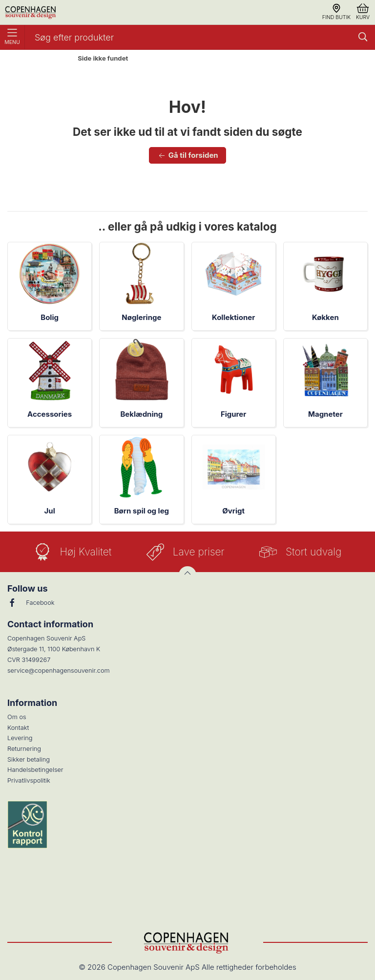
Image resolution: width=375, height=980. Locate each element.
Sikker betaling (29, 759)
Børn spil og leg (142, 511)
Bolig (50, 317)
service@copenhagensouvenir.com (59, 671)
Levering (20, 738)
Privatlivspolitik (29, 780)
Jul (50, 511)
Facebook (31, 603)
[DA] (31, 12)
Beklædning (141, 414)
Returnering (24, 749)
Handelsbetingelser (35, 770)
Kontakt (18, 728)
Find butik (336, 12)
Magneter (325, 414)
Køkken (325, 317)
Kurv (363, 12)
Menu (12, 37)
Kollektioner (233, 317)
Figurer (233, 414)
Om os (17, 717)
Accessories (50, 414)
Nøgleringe (141, 317)
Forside (53, 59)
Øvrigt (233, 511)
